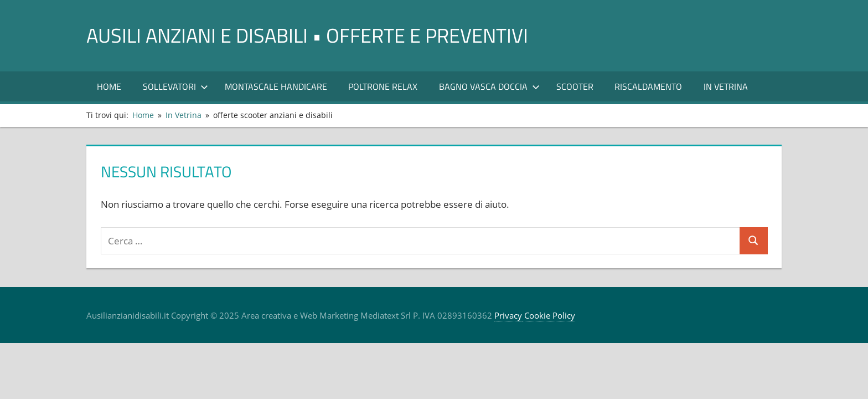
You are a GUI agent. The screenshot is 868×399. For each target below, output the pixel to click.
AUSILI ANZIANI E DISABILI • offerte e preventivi (307, 35)
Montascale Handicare (276, 86)
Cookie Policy (549, 315)
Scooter (575, 86)
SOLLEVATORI (175, 86)
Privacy (508, 315)
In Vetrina (726, 86)
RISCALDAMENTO (648, 86)
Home (109, 86)
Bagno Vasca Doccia (489, 86)
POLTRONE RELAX (383, 86)
